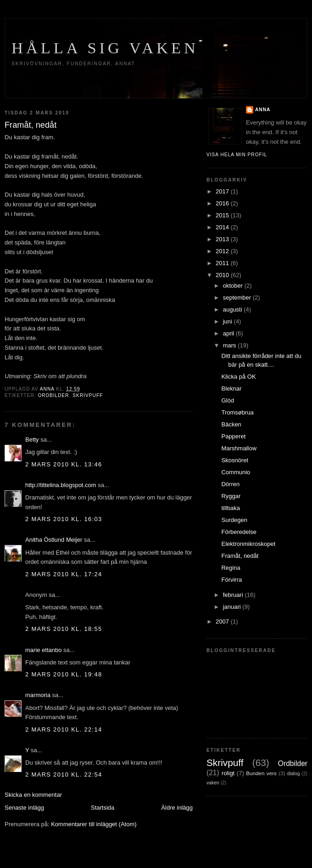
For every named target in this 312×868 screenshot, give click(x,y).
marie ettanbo (44, 650)
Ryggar (231, 496)
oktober (234, 286)
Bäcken (231, 424)
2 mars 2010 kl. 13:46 (64, 464)
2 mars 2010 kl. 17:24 (64, 574)
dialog (294, 774)
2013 (223, 239)
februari (234, 595)
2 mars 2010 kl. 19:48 (64, 674)
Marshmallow (239, 448)
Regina (231, 568)
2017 (223, 191)
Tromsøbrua (237, 412)
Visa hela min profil (237, 155)
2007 (223, 621)
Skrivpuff (88, 395)
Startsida (103, 808)
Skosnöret (235, 460)
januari (233, 607)
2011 (223, 263)
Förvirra (231, 580)
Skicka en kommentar (33, 795)
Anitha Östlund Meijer (55, 540)
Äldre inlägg (177, 808)
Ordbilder (53, 395)
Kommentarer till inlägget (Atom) (94, 824)
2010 (223, 275)
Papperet (233, 436)
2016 (223, 203)
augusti (234, 309)
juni (228, 321)
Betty (32, 440)
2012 (223, 251)
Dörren (230, 484)
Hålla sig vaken (105, 48)
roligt (228, 773)
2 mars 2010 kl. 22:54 (64, 774)
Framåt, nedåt (240, 556)
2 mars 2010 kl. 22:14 (64, 729)
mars (231, 345)
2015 (223, 215)
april (229, 333)
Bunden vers (261, 773)
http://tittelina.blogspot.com (61, 485)
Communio (236, 472)
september (238, 298)
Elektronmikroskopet (248, 544)
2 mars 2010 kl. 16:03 (64, 519)
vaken (213, 783)
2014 (223, 227)
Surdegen (234, 520)
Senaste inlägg (24, 808)
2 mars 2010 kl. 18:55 (64, 629)
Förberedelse (239, 532)
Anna (263, 110)
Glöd (227, 400)
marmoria (38, 695)
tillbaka (230, 508)
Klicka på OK (238, 377)
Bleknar (231, 389)
